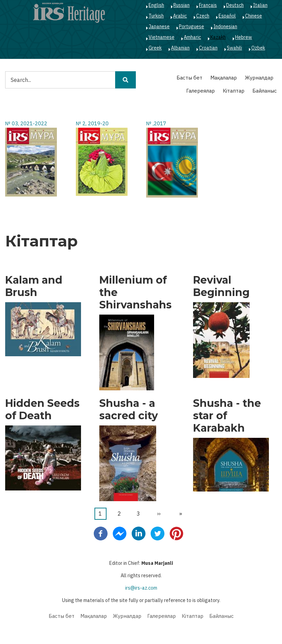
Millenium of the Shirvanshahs (135, 293)
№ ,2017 (156, 123)
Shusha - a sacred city (129, 410)
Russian (182, 5)
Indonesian (225, 27)
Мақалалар (224, 78)
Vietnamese (162, 37)
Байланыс (265, 91)
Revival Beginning (221, 286)
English (156, 5)
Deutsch (235, 5)
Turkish (156, 16)
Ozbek (258, 48)
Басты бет (189, 78)
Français (208, 5)
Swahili (234, 48)
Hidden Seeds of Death (42, 410)
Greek (155, 48)
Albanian (180, 48)
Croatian (208, 48)
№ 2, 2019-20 (92, 123)
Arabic (180, 16)
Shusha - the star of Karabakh (227, 416)
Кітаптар (234, 91)
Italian (260, 5)
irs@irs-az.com (141, 588)
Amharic (192, 37)
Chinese (254, 16)
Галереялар (200, 91)
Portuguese (192, 27)
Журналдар (259, 78)
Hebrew (244, 37)
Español (227, 16)
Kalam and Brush (34, 286)
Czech (203, 16)
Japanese (159, 27)
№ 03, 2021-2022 (26, 123)
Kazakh (218, 37)
